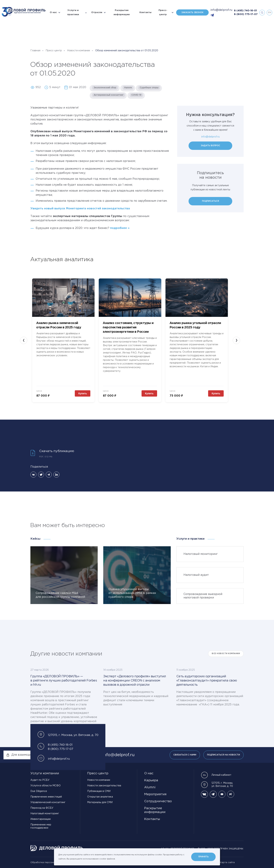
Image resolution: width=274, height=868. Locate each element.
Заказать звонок (192, 12)
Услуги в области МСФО (46, 786)
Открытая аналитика (100, 797)
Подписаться (210, 201)
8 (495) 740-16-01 (245, 11)
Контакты (145, 12)
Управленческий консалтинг (48, 802)
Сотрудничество (158, 801)
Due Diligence (39, 791)
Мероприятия (155, 794)
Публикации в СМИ (99, 791)
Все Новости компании (226, 654)
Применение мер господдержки (41, 826)
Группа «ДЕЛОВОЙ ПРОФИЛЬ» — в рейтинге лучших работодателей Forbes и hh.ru (64, 681)
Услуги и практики (73, 12)
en (270, 12)
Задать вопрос (210, 146)
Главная (35, 51)
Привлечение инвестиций (46, 797)
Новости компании (79, 51)
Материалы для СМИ (100, 802)
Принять (203, 857)
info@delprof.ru (221, 10)
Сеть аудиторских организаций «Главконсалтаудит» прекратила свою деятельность (207, 681)
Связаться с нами (185, 755)
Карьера (151, 780)
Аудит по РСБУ (40, 780)
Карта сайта (227, 863)
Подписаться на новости (223, 755)
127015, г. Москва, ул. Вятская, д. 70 (217, 785)
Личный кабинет (216, 775)
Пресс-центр (163, 12)
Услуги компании (45, 773)
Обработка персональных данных (51, 863)
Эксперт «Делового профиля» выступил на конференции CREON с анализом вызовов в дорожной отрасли (135, 681)
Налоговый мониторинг (45, 814)
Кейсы (35, 539)
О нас (53, 12)
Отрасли (97, 12)
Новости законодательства (104, 786)
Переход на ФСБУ (42, 808)
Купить (83, 393)
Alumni (150, 787)
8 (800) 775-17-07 (246, 14)
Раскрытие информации (122, 12)
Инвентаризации (41, 819)
